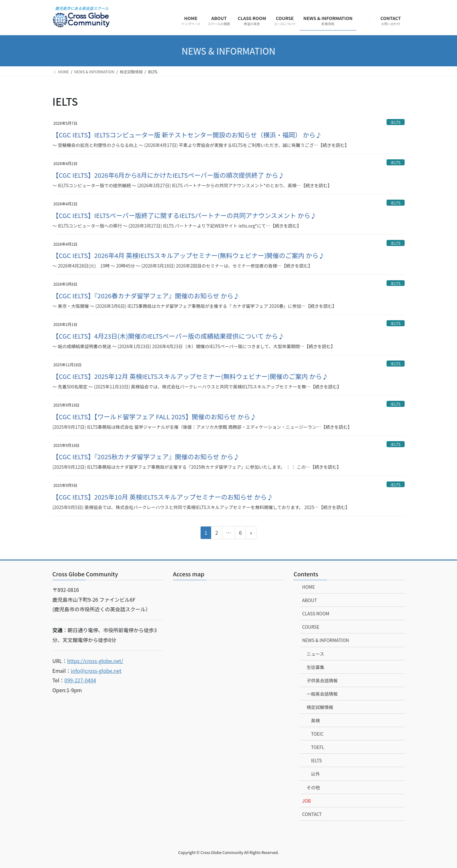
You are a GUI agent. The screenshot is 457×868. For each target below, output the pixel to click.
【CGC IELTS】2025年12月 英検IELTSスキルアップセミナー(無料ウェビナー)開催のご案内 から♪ (190, 376)
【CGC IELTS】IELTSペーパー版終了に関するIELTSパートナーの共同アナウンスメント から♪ (185, 215)
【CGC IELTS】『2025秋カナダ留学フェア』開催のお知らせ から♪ (146, 457)
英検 (315, 720)
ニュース (315, 654)
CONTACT (312, 814)
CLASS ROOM (316, 613)
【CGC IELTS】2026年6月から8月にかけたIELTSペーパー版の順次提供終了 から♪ (168, 175)
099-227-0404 (80, 680)
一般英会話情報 (322, 694)
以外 (315, 774)
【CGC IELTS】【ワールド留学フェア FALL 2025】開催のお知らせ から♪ (154, 417)
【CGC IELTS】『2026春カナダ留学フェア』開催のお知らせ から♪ (146, 296)
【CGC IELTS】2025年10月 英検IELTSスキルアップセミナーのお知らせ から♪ (163, 497)
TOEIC (317, 734)
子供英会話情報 (322, 680)
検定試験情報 (320, 707)
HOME (308, 587)
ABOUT (310, 600)
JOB (306, 801)
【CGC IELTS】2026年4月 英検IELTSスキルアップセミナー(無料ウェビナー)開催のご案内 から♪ (189, 255)
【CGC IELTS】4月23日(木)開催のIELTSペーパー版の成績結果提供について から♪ (168, 336)
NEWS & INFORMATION (326, 640)
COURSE (311, 627)
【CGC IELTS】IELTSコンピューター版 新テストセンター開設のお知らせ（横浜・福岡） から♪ (187, 135)
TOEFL (318, 747)
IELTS (396, 122)
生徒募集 (315, 667)
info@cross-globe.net (96, 671)
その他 (313, 787)
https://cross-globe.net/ (95, 661)
